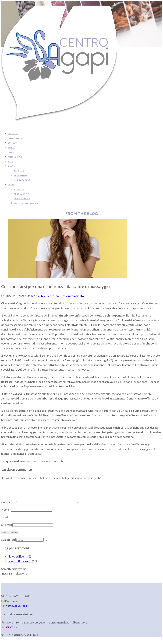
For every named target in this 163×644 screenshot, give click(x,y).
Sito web (7, 528)
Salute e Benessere (48, 296)
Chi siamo (13, 134)
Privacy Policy (22, 199)
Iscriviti (9, 631)
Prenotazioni (15, 138)
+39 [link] (16, 609)
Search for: (8, 543)
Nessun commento (72, 296)
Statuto (19, 189)
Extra (11, 185)
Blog (10, 161)
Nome (6, 513)
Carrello (19, 171)
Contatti (13, 143)
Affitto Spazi (15, 157)
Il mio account (22, 180)
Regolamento (22, 194)
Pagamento (20, 175)
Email (5, 521)
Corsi (11, 152)
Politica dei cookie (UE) (27, 203)
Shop (10, 166)
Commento (9, 506)
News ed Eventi (17, 560)
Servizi (11, 147)
